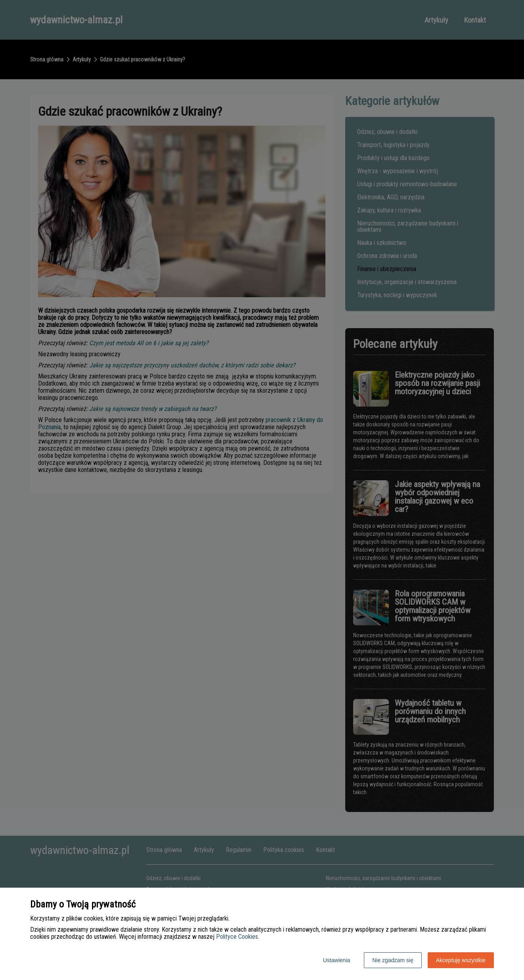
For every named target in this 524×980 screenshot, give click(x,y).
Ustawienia (337, 960)
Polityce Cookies (237, 937)
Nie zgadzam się (393, 960)
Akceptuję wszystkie (461, 960)
